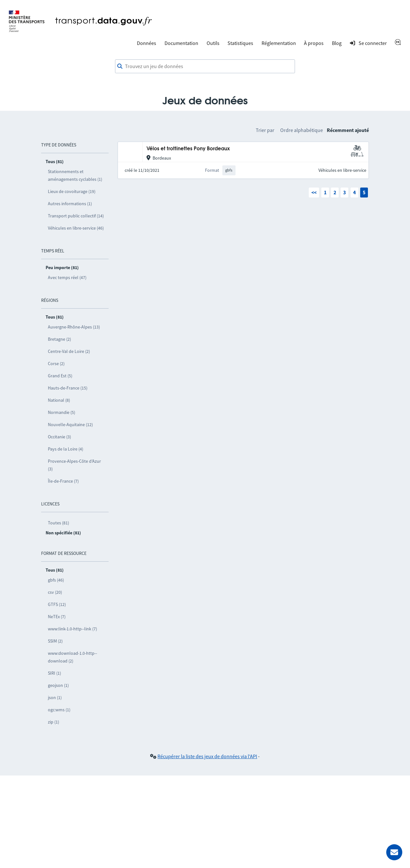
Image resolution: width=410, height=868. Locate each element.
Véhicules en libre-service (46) (76, 228)
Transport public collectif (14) (76, 216)
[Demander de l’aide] (394, 852)
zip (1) (53, 722)
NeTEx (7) (57, 617)
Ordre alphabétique (302, 130)
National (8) (59, 400)
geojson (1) (58, 685)
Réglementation (279, 43)
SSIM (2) (55, 641)
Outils (213, 43)
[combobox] (205, 66)
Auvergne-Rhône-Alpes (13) (74, 327)
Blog (337, 43)
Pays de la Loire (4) (66, 449)
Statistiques (240, 43)
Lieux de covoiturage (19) (72, 191)
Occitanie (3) (59, 437)
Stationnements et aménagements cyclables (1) (75, 175)
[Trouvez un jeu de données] (205, 66)
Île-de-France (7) (63, 481)
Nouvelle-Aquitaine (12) (70, 425)
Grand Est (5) (60, 376)
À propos (314, 43)
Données (147, 43)
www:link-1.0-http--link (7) (72, 629)
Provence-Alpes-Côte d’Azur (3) (74, 465)
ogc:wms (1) (59, 710)
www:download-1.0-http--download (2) (72, 657)
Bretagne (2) (59, 339)
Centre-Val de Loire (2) (69, 351)
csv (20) (55, 592)
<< (314, 192)
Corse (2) (56, 364)
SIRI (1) (54, 673)
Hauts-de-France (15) (68, 388)
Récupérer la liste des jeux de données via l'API (207, 756)
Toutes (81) (58, 523)
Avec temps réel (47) (67, 277)
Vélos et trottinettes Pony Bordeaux (188, 149)
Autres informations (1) (70, 204)
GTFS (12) (57, 604)
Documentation (181, 43)
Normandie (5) (62, 412)
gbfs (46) (56, 580)
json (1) (55, 697)
